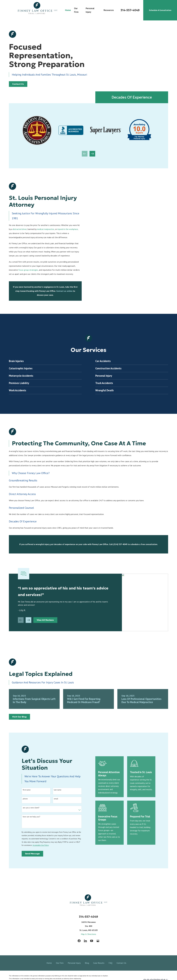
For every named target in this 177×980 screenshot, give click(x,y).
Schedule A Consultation (160, 10)
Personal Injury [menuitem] (90, 10)
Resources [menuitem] (109, 10)
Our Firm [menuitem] (76, 10)
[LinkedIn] (85, 941)
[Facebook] (79, 941)
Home (49, 963)
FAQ (110, 963)
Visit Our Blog (19, 717)
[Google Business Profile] (98, 941)
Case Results (99, 963)
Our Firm (60, 963)
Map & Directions (88, 934)
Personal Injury (74, 963)
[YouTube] (92, 941)
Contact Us (18, 84)
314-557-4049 (130, 10)
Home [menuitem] (68, 10)
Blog (87, 963)
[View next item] (92, 154)
